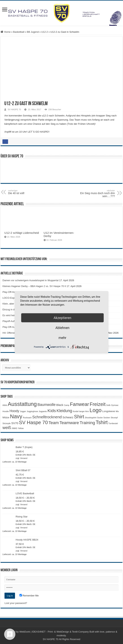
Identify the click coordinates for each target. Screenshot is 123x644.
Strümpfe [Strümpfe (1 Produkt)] (6, 423)
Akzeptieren (63, 318)
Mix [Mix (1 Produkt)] (117, 411)
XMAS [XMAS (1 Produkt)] (14, 428)
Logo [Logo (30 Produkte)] (96, 410)
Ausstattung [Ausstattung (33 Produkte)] (22, 404)
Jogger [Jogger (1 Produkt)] (23, 411)
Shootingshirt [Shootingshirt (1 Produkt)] (91, 418)
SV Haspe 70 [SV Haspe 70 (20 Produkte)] (33, 422)
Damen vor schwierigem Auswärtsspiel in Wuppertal (30, 280)
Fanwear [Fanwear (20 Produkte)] (79, 404)
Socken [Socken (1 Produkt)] (107, 418)
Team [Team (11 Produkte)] (54, 423)
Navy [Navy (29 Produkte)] (16, 416)
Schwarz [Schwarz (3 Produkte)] (68, 417)
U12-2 (45, 32)
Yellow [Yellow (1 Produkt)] (21, 428)
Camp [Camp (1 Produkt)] (67, 405)
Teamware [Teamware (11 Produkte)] (69, 423)
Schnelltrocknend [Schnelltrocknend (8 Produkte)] (47, 417)
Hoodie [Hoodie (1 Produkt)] (6, 411)
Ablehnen (62, 328)
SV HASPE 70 (14, 109)
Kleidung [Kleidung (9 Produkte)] (64, 411)
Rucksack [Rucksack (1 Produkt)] (27, 418)
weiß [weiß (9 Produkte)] (7, 428)
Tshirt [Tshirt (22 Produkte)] (102, 422)
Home (6, 32)
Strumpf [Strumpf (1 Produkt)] (114, 418)
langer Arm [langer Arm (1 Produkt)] (84, 411)
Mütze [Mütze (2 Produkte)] (6, 417)
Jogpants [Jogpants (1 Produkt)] (43, 411)
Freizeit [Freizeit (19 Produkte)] (98, 404)
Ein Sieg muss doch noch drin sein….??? (96, 194)
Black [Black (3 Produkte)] (60, 405)
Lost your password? (16, 603)
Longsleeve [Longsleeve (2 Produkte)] (109, 411)
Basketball (19, 32)
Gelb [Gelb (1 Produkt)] (108, 405)
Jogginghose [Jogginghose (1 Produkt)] (32, 411)
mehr (62, 338)
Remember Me (29, 596)
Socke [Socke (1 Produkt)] (100, 418)
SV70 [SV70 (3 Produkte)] (15, 423)
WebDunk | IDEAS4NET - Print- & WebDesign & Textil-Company (54, 632)
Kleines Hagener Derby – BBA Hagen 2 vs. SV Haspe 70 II (34, 286)
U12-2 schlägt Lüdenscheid (22, 233)
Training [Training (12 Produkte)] (87, 423)
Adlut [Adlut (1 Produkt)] (5, 405)
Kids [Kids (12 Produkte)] (52, 411)
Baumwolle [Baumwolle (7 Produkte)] (47, 405)
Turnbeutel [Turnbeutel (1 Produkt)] (113, 423)
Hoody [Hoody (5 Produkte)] (14, 411)
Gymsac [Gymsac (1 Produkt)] (115, 405)
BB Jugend (33, 32)
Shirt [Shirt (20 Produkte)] (79, 417)
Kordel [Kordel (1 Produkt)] (76, 411)
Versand (24, 458)
